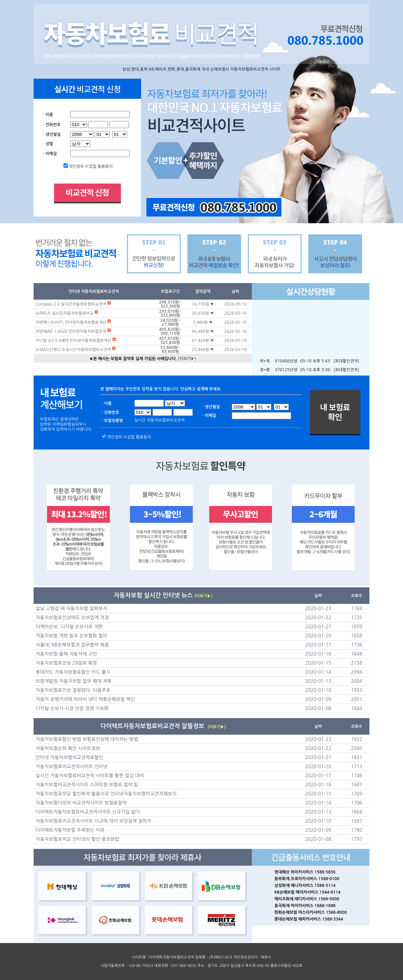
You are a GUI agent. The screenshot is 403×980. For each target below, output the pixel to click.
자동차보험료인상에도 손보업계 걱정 (72, 618)
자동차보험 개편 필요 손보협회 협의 (71, 636)
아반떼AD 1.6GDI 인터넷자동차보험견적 (72, 331)
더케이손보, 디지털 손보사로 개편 (69, 627)
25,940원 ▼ (203, 350)
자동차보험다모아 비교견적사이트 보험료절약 (81, 803)
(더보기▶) (187, 359)
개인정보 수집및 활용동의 (91, 166)
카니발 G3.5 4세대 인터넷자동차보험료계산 (74, 341)
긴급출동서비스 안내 (193, 56)
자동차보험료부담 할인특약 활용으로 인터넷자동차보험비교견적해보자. (107, 794)
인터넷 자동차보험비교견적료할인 (69, 757)
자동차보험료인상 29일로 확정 (66, 663)
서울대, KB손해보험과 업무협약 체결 (72, 645)
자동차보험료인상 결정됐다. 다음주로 (73, 690)
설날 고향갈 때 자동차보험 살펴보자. (72, 609)
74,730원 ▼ (203, 304)
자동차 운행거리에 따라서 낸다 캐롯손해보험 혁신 (85, 699)
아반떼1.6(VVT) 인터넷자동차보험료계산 (72, 322)
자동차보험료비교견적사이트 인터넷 (72, 767)
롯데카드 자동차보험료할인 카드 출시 (73, 672)
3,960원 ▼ (203, 322)
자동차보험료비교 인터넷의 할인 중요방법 (77, 839)
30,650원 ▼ (203, 313)
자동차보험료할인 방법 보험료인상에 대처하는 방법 (87, 739)
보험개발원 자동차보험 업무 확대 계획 (74, 681)
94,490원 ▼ (203, 331)
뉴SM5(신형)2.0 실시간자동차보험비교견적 (74, 350)
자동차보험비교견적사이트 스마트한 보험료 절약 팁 (87, 785)
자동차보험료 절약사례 (152, 56)
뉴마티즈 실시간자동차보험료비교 (65, 313)
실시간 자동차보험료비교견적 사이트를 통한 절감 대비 (90, 776)
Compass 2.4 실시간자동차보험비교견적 (72, 304)
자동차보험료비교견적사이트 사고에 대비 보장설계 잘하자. (94, 821)
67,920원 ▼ (203, 341)
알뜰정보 (252, 56)
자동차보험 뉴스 (228, 56)
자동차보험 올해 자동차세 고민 (66, 654)
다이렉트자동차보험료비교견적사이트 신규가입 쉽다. (88, 812)
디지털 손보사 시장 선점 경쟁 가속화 (72, 708)
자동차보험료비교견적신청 (67, 56)
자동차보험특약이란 (111, 56)
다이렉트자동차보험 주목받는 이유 (70, 830)
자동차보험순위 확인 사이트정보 (68, 748)
